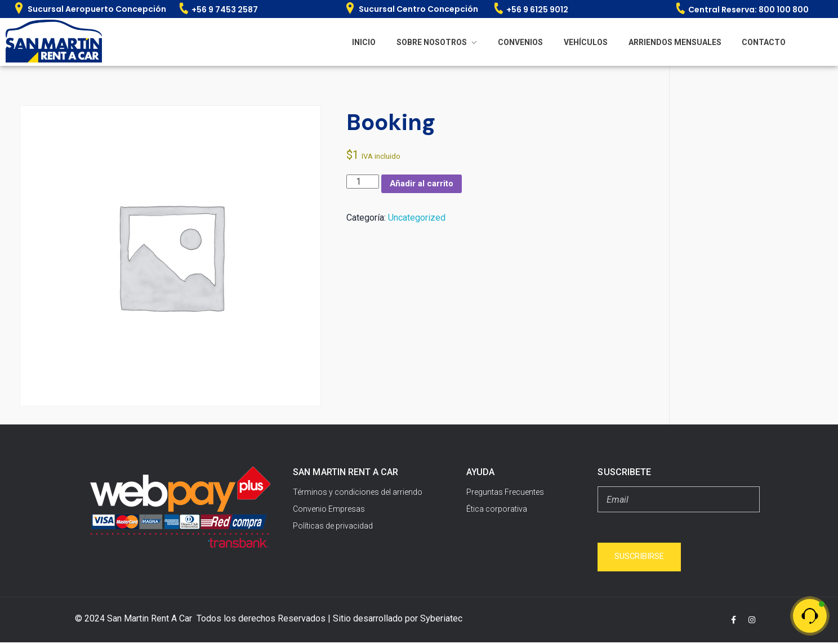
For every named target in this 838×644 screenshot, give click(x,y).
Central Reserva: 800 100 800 (748, 10)
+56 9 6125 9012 (537, 10)
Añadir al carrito (425, 184)
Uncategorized (417, 219)
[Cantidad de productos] (363, 182)
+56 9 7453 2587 (225, 10)
